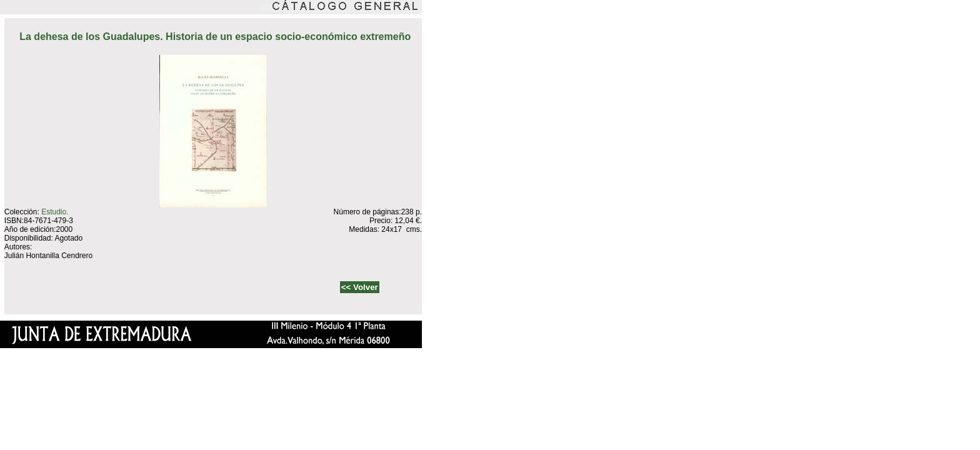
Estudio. (55, 212)
